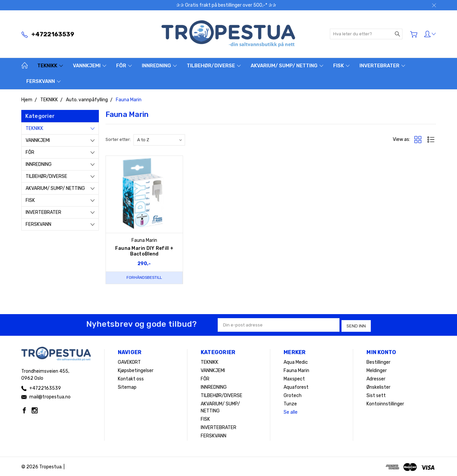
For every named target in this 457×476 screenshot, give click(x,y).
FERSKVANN (43, 81)
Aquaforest (296, 386)
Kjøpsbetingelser (136, 370)
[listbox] (159, 140)
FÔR (124, 66)
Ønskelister (378, 386)
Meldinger (377, 370)
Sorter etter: (118, 139)
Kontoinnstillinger (385, 403)
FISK (341, 66)
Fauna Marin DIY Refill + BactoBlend (144, 251)
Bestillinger (378, 361)
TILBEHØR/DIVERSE (214, 66)
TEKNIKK (50, 66)
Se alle (291, 411)
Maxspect (294, 378)
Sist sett (376, 395)
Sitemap (127, 386)
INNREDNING (159, 66)
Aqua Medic (296, 361)
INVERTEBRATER (382, 66)
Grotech (293, 395)
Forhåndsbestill (144, 278)
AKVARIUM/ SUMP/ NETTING (287, 66)
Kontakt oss (131, 378)
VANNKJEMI (90, 66)
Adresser (376, 378)
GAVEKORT (129, 361)
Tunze (290, 403)
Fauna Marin (296, 370)
